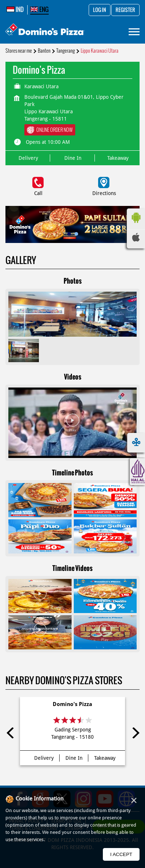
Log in (100, 10)
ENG (39, 9)
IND (15, 9)
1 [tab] (69, 234)
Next (134, 733)
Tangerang (66, 51)
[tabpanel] (72, 224)
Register (125, 10)
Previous (11, 733)
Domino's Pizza (72, 704)
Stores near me (19, 51)
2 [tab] (76, 234)
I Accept (121, 854)
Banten (44, 51)
